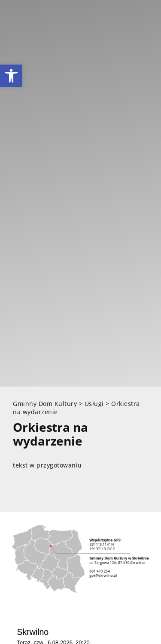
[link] (11, 76)
